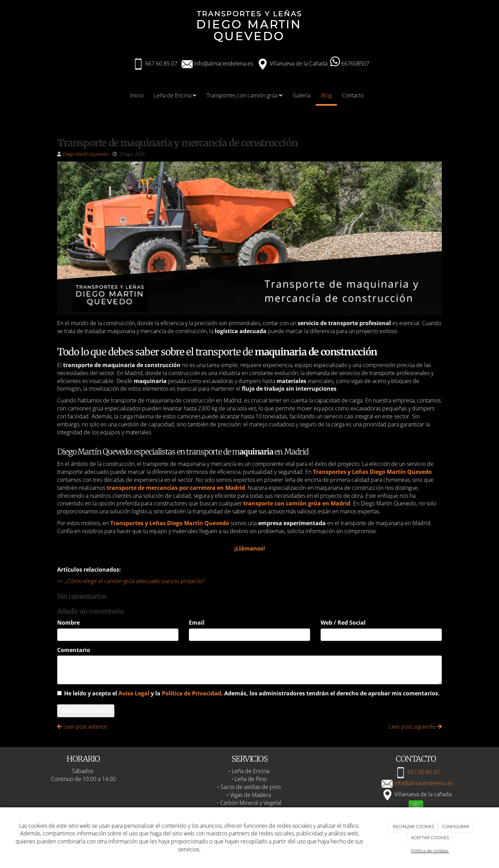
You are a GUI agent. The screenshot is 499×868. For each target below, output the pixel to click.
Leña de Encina (175, 95)
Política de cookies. (430, 851)
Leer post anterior (82, 727)
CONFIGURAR (456, 826)
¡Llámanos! (250, 548)
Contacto (353, 95)
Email (197, 623)
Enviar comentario (86, 711)
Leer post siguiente (415, 727)
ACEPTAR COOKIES (430, 837)
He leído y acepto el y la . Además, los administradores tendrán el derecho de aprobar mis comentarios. (252, 693)
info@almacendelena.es (223, 63)
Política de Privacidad (191, 693)
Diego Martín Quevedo (86, 154)
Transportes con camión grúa (244, 95)
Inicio (137, 95)
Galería (302, 95)
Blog (326, 95)
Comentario (74, 650)
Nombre (68, 623)
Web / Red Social (343, 623)
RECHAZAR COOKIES (414, 826)
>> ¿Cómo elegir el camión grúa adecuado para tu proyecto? (131, 581)
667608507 (350, 63)
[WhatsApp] (416, 806)
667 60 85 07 (161, 63)
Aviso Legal (134, 693)
